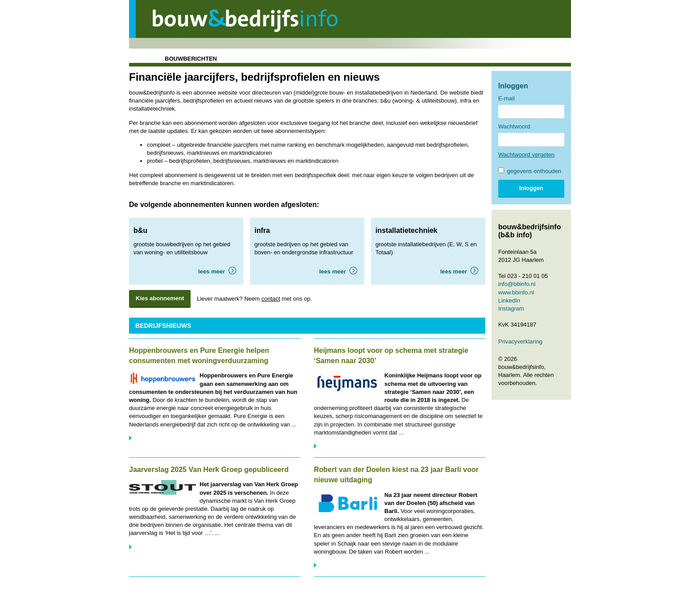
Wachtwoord (514, 126)
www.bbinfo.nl (516, 292)
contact (271, 299)
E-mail (506, 98)
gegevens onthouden (530, 171)
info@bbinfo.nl (517, 284)
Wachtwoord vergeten (526, 155)
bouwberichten (191, 59)
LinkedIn (509, 300)
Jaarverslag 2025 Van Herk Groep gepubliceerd (209, 470)
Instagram (511, 308)
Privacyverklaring (520, 341)
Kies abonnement (160, 298)
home (141, 59)
